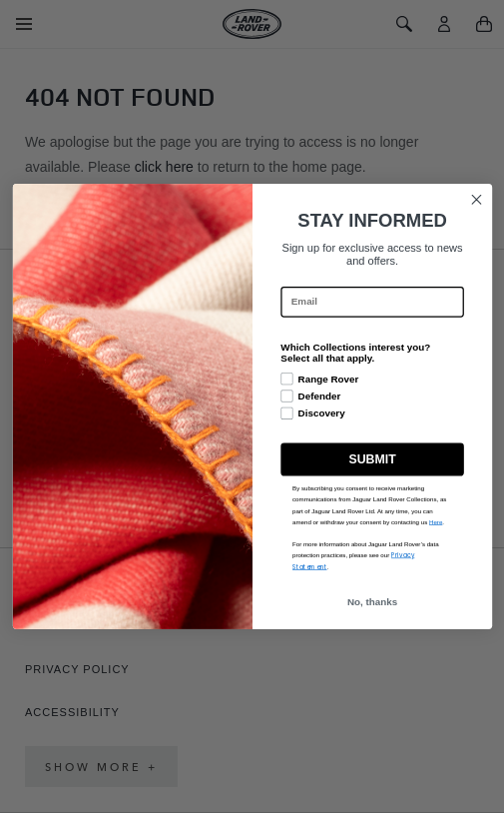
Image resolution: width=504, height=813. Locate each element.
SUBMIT (372, 459)
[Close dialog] (476, 200)
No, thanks (371, 601)
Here (435, 522)
